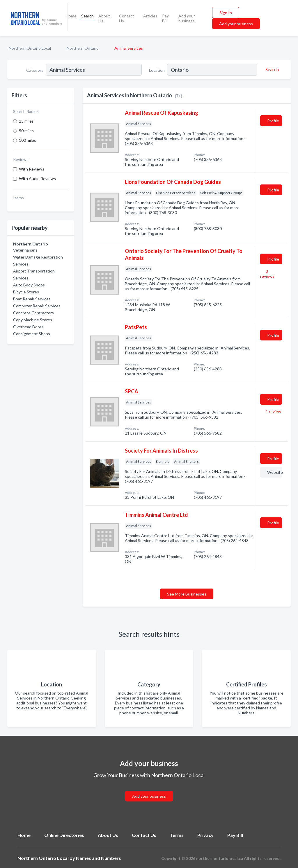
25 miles (26, 121)
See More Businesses (187, 594)
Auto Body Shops (29, 285)
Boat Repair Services (32, 299)
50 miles (26, 131)
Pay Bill (165, 18)
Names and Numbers (99, 858)
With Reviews (32, 169)
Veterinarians (25, 250)
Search (87, 16)
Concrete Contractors (33, 313)
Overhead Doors (28, 327)
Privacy (205, 835)
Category (35, 70)
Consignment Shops (32, 334)
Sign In (226, 13)
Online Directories (64, 835)
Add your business (187, 18)
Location (157, 70)
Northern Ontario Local (30, 48)
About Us (104, 18)
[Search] (271, 69)
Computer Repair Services (37, 306)
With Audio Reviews (37, 179)
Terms (177, 835)
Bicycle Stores (26, 292)
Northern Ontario (83, 48)
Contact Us (127, 18)
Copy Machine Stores (33, 320)
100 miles (28, 140)
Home (71, 16)
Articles (150, 16)
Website (275, 472)
